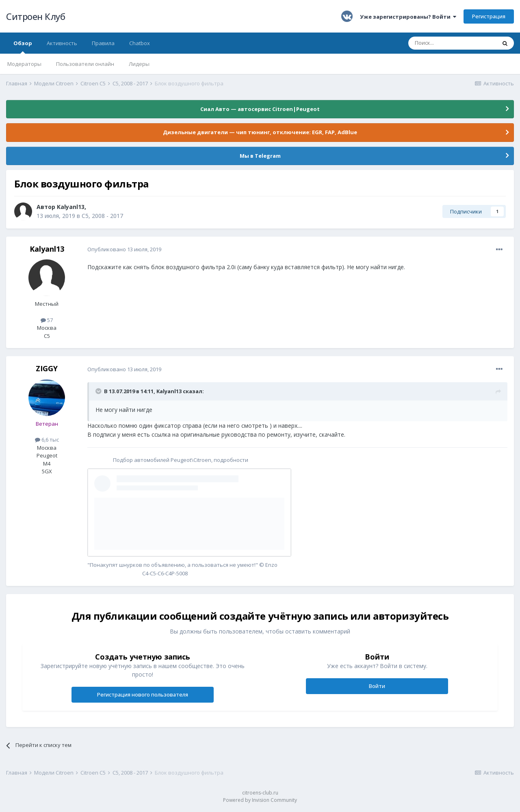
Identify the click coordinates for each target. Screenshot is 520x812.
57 (47, 320)
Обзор (23, 47)
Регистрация (489, 16)
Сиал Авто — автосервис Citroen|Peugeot (260, 109)
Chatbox (140, 43)
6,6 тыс (47, 440)
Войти (377, 686)
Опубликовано (124, 249)
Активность (62, 43)
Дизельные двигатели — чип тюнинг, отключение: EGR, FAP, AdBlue (260, 132)
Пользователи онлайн (85, 64)
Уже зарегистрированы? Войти (408, 17)
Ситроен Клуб (36, 16)
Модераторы (24, 64)
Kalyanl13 (71, 207)
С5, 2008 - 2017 (102, 216)
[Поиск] (452, 43)
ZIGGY (47, 368)
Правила (103, 43)
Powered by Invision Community (260, 800)
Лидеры (139, 64)
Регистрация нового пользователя (143, 694)
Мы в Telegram (260, 156)
